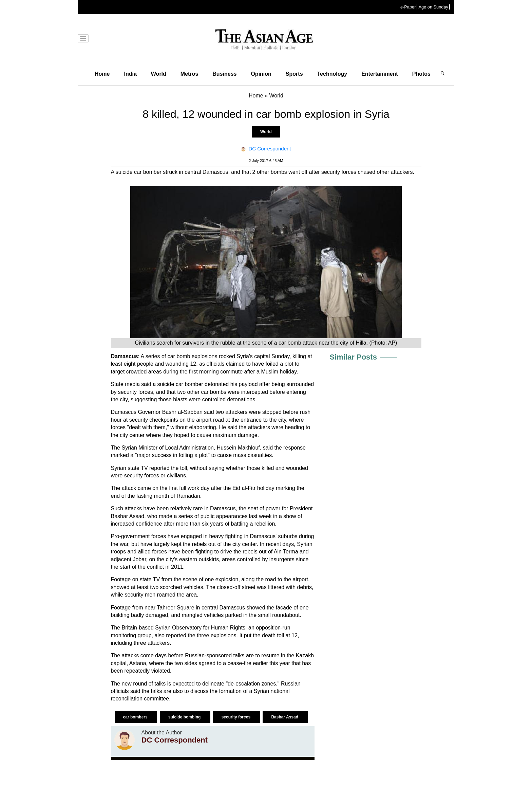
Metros (189, 74)
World (159, 74)
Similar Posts (353, 357)
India (130, 74)
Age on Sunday (433, 7)
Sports (294, 74)
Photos (421, 74)
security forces (237, 717)
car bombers (136, 717)
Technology (332, 74)
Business (224, 74)
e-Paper (408, 7)
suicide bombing (185, 717)
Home (102, 74)
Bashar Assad (285, 717)
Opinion (261, 74)
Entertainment (380, 74)
